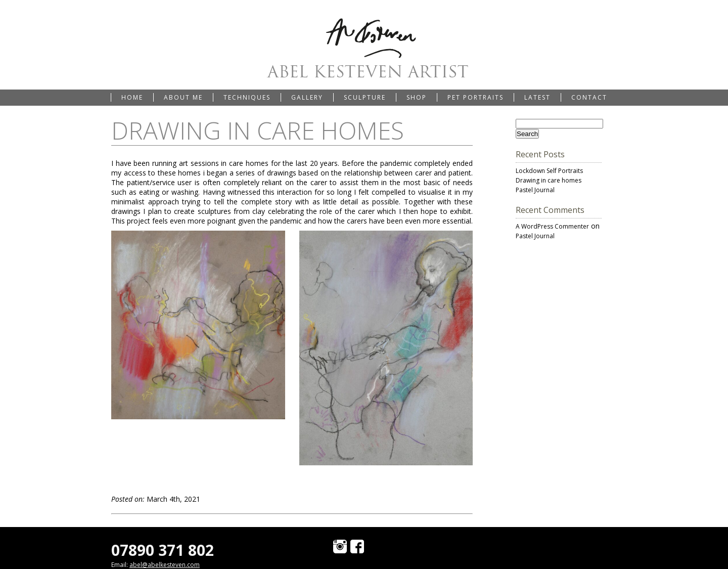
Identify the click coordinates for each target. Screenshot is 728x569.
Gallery (307, 97)
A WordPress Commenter (552, 226)
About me (183, 97)
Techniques (247, 97)
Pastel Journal (535, 190)
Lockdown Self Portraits (549, 171)
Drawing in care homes (549, 180)
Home (132, 97)
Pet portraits (475, 97)
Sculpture (365, 97)
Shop (417, 97)
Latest (537, 97)
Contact (589, 97)
